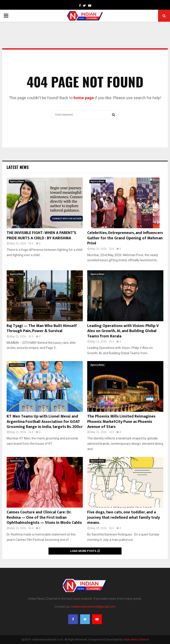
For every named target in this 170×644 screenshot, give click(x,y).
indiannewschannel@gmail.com (93, 607)
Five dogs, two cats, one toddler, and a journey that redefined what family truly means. (124, 517)
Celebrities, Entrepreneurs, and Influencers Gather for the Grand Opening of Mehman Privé (125, 238)
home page (84, 98)
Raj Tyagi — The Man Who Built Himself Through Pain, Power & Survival (42, 328)
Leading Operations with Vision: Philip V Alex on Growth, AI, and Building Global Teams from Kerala (123, 331)
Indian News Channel (136, 640)
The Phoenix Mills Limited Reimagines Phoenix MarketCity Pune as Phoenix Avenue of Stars (121, 422)
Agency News (17, 181)
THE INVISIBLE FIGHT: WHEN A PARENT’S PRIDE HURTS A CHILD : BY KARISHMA (41, 235)
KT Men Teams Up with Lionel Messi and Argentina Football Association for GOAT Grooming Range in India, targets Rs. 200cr (45, 422)
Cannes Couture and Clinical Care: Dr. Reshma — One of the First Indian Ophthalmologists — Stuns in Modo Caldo (44, 517)
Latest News (18, 167)
